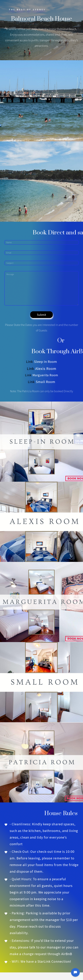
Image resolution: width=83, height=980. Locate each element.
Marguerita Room (45, 375)
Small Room (46, 382)
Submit (41, 315)
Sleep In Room (46, 362)
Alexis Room (46, 369)
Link (30, 362)
